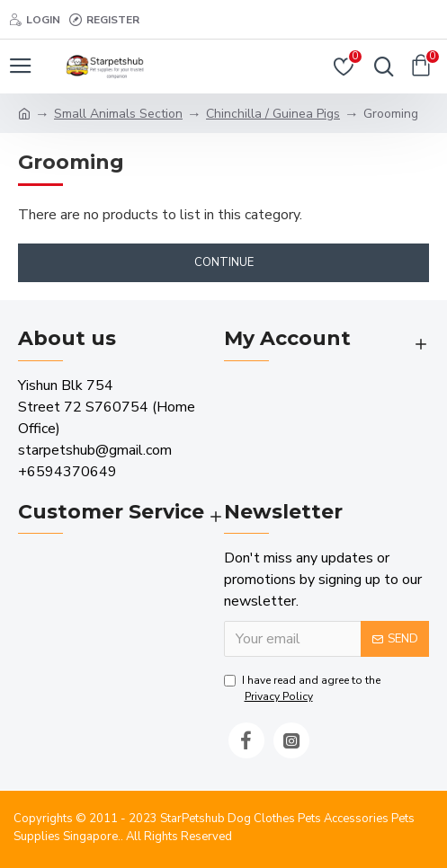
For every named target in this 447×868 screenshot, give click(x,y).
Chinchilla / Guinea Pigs (273, 114)
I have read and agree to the (302, 689)
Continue (224, 262)
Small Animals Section (118, 114)
